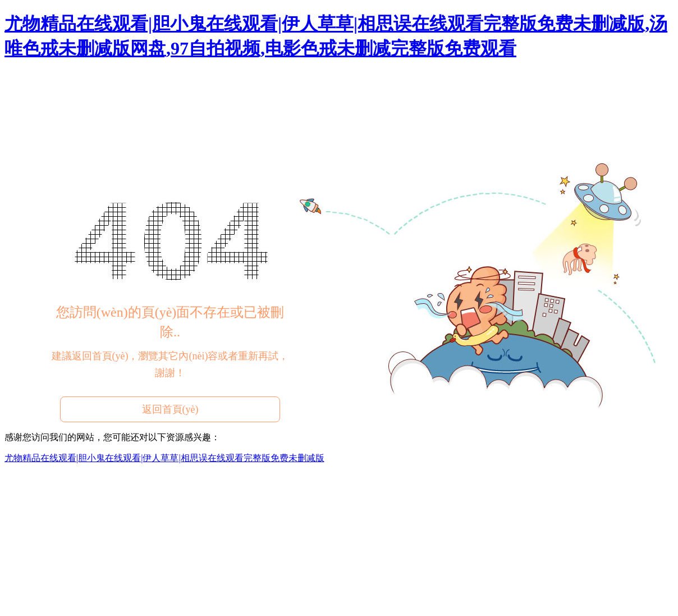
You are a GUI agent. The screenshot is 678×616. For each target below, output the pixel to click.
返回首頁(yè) (170, 409)
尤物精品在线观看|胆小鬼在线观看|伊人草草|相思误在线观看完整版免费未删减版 (164, 458)
